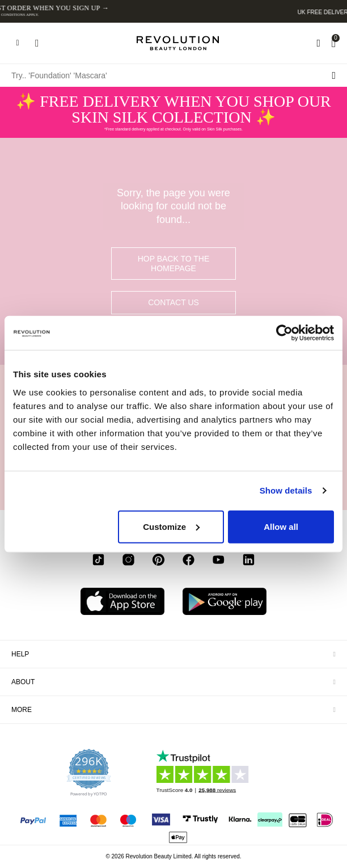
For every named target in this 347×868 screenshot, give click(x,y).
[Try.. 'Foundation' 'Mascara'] (173, 75)
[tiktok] (98, 561)
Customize (171, 526)
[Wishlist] (318, 43)
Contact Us (173, 302)
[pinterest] (158, 561)
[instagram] (128, 561)
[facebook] (189, 561)
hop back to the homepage (174, 264)
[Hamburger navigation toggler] (18, 43)
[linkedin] (249, 561)
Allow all (281, 526)
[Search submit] (334, 75)
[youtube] (219, 561)
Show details (286, 490)
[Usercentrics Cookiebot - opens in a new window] (284, 333)
